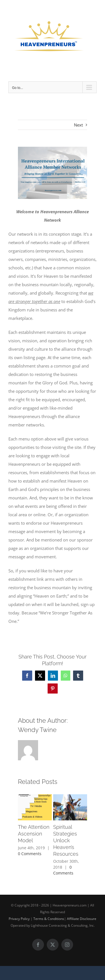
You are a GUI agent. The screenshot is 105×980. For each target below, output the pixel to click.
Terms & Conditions (49, 919)
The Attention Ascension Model (34, 834)
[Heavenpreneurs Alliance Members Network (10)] (53, 173)
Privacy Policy (19, 919)
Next (78, 125)
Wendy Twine (37, 730)
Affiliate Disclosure (82, 919)
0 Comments (30, 854)
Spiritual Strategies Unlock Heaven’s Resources (66, 841)
